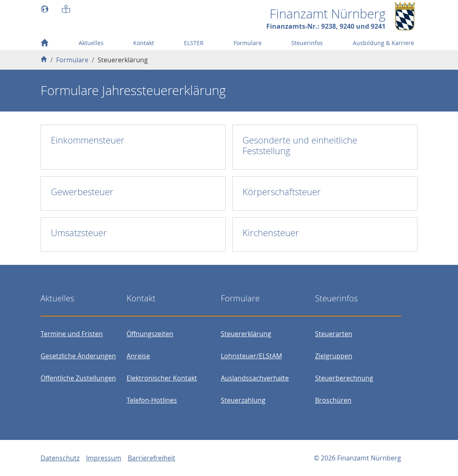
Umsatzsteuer (79, 233)
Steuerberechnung (344, 378)
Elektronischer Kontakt (162, 378)
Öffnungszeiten (150, 334)
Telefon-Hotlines (152, 400)
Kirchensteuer (271, 233)
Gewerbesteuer (82, 192)
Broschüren (333, 400)
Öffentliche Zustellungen (78, 378)
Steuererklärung (246, 334)
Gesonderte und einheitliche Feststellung (300, 145)
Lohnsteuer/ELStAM (251, 356)
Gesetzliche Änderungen (78, 356)
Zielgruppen (334, 356)
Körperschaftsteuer (282, 192)
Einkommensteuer (88, 140)
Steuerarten (334, 334)
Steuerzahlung (243, 400)
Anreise (138, 356)
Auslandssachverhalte (255, 378)
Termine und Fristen (72, 334)
